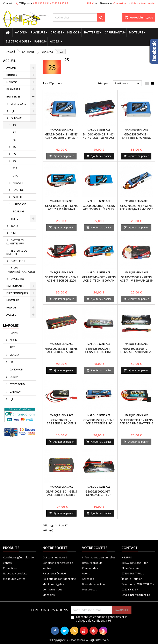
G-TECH (17, 197)
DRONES (56, 32)
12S (15, 168)
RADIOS (40, 41)
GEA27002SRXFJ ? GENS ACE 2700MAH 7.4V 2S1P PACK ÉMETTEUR (136, 209)
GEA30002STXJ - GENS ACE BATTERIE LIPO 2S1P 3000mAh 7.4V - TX (99, 425)
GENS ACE (17, 118)
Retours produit (92, 563)
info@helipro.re (140, 595)
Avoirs (86, 573)
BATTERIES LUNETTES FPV (15, 242)
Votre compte (95, 548)
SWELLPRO (17, 279)
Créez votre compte (143, 3)
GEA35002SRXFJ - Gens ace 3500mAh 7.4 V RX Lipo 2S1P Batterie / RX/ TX (99, 211)
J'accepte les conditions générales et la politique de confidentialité (102, 619)
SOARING (19, 211)
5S (14, 147)
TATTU (15, 219)
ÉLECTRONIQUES (17, 41)
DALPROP (15, 392)
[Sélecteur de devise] (93, 3)
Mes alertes (89, 589)
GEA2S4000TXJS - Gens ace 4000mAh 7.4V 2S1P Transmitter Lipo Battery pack (61, 139)
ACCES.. (55, 41)
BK (11, 362)
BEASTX (14, 355)
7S (14, 161)
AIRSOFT (18, 183)
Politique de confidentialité (59, 579)
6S (14, 154)
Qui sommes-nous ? (55, 557)
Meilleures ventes (14, 579)
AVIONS (20, 32)
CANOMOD (16, 369)
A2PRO (14, 332)
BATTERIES (92, 32)
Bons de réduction (94, 584)
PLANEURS (38, 32)
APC (12, 347)
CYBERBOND (17, 384)
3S (14, 132)
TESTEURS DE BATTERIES (17, 252)
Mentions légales (53, 584)
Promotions (10, 568)
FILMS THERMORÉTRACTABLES (21, 270)
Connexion (120, 3)
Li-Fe (16, 175)
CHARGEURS (18, 104)
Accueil (9, 61)
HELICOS (73, 32)
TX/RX (14, 226)
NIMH (14, 233)
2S (14, 125)
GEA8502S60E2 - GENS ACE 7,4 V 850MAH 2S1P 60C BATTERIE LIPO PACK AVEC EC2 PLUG (136, 282)
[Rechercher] (79, 17)
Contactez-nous (52, 589)
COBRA (14, 377)
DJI (12, 111)
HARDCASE (19, 204)
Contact (8, 3)
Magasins (49, 595)
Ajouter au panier (61, 156)
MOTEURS (136, 32)
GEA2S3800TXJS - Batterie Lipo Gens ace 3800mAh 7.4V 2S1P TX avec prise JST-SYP (136, 139)
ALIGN (13, 340)
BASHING (18, 190)
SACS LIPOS (18, 261)
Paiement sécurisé (54, 573)
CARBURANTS (114, 32)
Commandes (90, 568)
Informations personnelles (99, 557)
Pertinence (128, 84)
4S (14, 140)
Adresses (88, 579)
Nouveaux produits (15, 573)
